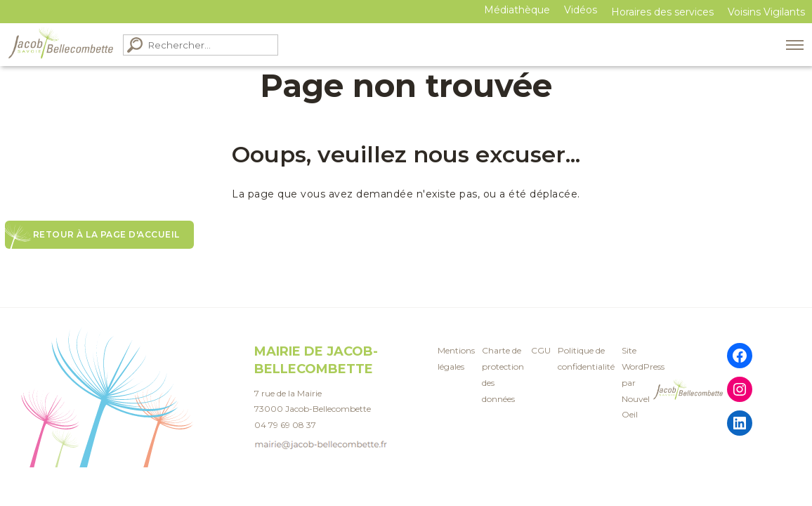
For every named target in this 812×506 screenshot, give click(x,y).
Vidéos (581, 10)
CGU (541, 348)
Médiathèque (517, 10)
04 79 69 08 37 (285, 423)
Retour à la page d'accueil (106, 234)
